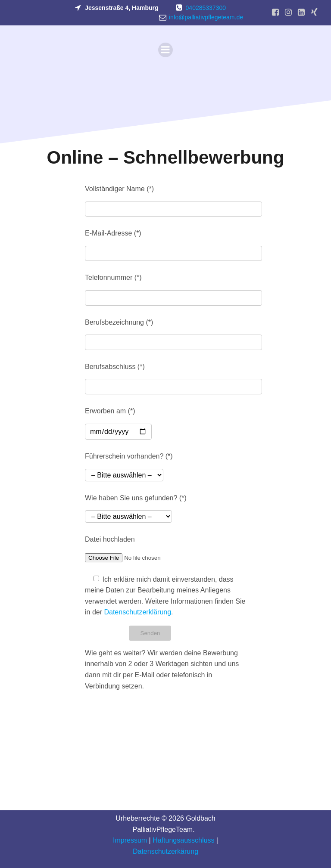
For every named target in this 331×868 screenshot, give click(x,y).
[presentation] (150, 719)
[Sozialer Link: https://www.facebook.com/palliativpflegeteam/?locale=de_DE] (275, 12)
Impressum (130, 840)
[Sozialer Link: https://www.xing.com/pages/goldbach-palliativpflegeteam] (314, 12)
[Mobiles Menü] (165, 50)
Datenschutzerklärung (137, 612)
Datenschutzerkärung (165, 851)
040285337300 (206, 8)
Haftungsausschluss (183, 840)
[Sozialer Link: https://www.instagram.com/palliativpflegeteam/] (288, 12)
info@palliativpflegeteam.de (206, 17)
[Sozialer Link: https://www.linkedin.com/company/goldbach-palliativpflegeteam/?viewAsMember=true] (301, 12)
